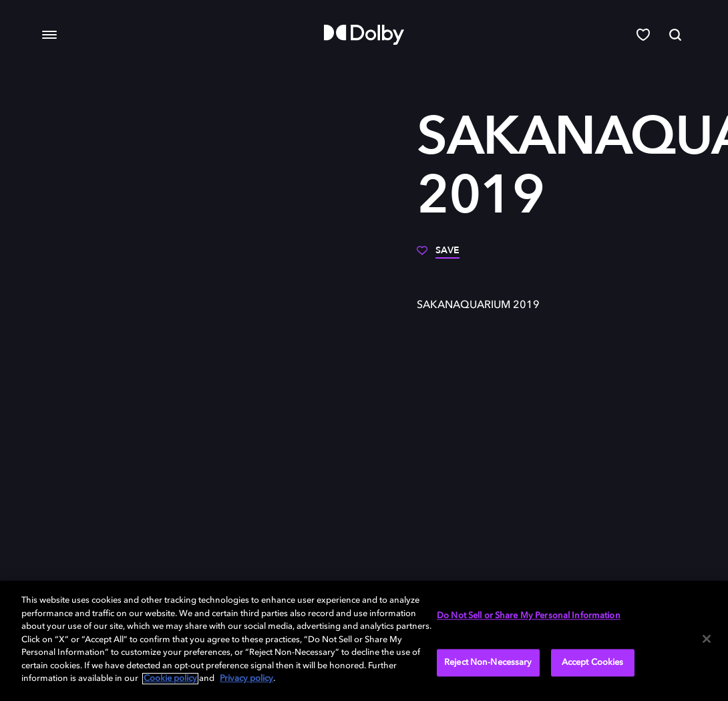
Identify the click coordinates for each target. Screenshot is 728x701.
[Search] (677, 35)
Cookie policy (170, 679)
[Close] (707, 639)
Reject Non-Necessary (488, 663)
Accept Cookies (593, 663)
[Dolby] (364, 35)
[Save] (438, 255)
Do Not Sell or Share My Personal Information (529, 616)
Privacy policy (246, 679)
